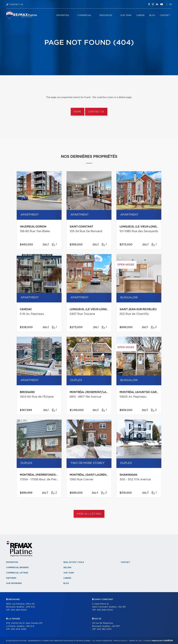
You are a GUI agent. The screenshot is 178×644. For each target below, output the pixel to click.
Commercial (84, 15)
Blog (152, 15)
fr (171, 5)
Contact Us (16, 5)
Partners (11, 578)
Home (77, 112)
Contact (165, 15)
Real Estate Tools (74, 562)
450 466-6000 (19, 610)
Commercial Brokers (17, 568)
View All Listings (89, 514)
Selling (67, 568)
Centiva (168, 640)
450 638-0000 (105, 610)
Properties (63, 15)
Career (140, 15)
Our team (126, 15)
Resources (106, 15)
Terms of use (135, 641)
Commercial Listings (17, 573)
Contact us (96, 112)
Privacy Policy (121, 641)
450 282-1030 (104, 629)
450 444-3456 (19, 629)
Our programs (14, 583)
